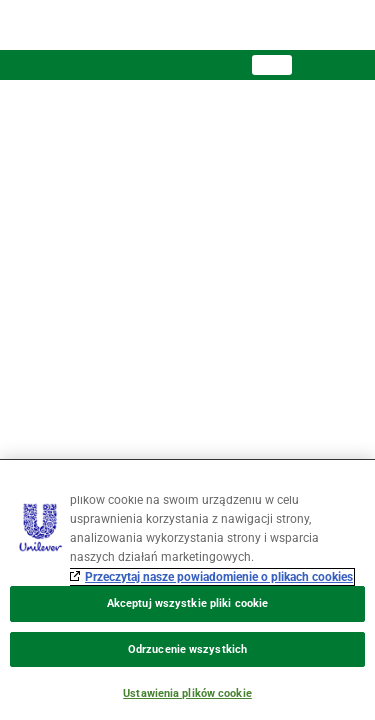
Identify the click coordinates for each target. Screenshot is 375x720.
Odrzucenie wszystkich (187, 649)
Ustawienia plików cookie (187, 693)
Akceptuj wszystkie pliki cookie (187, 603)
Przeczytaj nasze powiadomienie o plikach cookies (219, 577)
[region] (187, 589)
